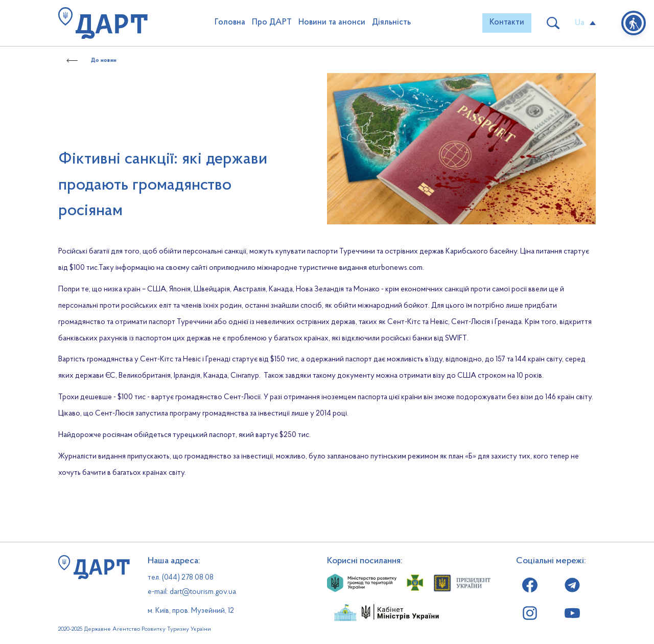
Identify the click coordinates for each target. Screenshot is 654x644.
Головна (230, 22)
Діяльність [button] (391, 22)
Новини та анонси (332, 22)
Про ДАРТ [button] (272, 22)
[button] (507, 23)
